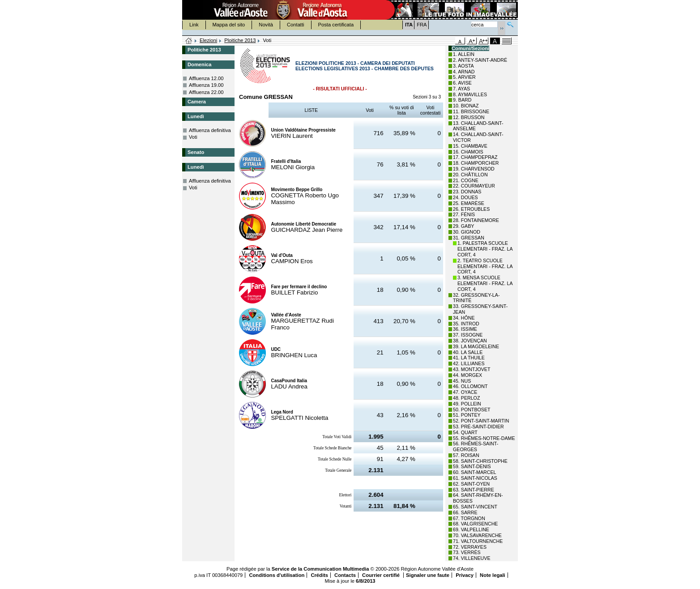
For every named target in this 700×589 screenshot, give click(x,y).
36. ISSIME (465, 329)
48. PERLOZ (466, 398)
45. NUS (462, 381)
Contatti (296, 25)
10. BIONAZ (466, 106)
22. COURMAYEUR (474, 186)
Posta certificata (336, 25)
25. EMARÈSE (469, 203)
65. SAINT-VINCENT (475, 507)
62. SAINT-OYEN (471, 484)
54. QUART (465, 432)
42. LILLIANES (469, 363)
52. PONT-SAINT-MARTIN (481, 421)
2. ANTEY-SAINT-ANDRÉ (480, 60)
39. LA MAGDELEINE (476, 346)
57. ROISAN (466, 455)
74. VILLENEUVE (472, 558)
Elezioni (208, 40)
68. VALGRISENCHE (475, 524)
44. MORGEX (467, 375)
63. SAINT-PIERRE (474, 490)
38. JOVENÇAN (470, 341)
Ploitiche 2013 (240, 40)
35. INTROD (466, 324)
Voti (193, 137)
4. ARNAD (464, 72)
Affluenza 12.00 (206, 78)
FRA (422, 25)
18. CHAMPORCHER (476, 163)
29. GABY (463, 226)
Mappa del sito (229, 25)
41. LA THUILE (469, 358)
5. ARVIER (464, 77)
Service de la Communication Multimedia (320, 569)
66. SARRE (465, 512)
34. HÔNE (464, 318)
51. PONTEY (467, 415)
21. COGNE (466, 180)
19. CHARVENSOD (474, 169)
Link (194, 25)
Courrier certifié (382, 575)
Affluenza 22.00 (206, 92)
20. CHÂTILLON (470, 175)
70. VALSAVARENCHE (477, 535)
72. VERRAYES (470, 547)
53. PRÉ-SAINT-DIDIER (478, 427)
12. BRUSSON (469, 117)
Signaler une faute (428, 575)
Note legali (493, 575)
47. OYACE (465, 392)
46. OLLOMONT (470, 386)
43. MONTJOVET (472, 369)
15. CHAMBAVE (470, 146)
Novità (266, 25)
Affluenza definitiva (210, 130)
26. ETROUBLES (471, 209)
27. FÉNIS (464, 214)
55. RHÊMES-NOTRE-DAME (484, 438)
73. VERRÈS (467, 552)
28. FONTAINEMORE (476, 220)
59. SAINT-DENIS (472, 466)
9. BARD (462, 100)
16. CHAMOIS (468, 152)
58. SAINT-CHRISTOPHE (480, 461)
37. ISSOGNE (468, 335)
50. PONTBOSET (472, 410)
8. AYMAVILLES (470, 94)
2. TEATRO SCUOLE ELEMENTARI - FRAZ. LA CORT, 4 (485, 266)
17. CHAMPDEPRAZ (475, 157)
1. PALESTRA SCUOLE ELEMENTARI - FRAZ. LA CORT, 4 (485, 249)
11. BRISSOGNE (471, 111)
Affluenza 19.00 (206, 85)
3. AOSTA (463, 66)
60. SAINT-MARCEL (475, 472)
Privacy (465, 575)
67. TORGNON (469, 518)
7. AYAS (461, 89)
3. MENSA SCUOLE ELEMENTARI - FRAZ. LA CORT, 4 (485, 283)
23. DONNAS (467, 192)
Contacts (345, 575)
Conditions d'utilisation (277, 575)
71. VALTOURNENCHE (478, 541)
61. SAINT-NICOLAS (475, 478)
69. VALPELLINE (471, 529)
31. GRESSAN (469, 238)
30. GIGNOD (467, 232)
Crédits (319, 575)
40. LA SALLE (468, 352)
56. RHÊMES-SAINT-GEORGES (476, 446)
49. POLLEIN (467, 404)
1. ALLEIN (464, 54)
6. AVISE (462, 83)
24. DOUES (465, 197)
